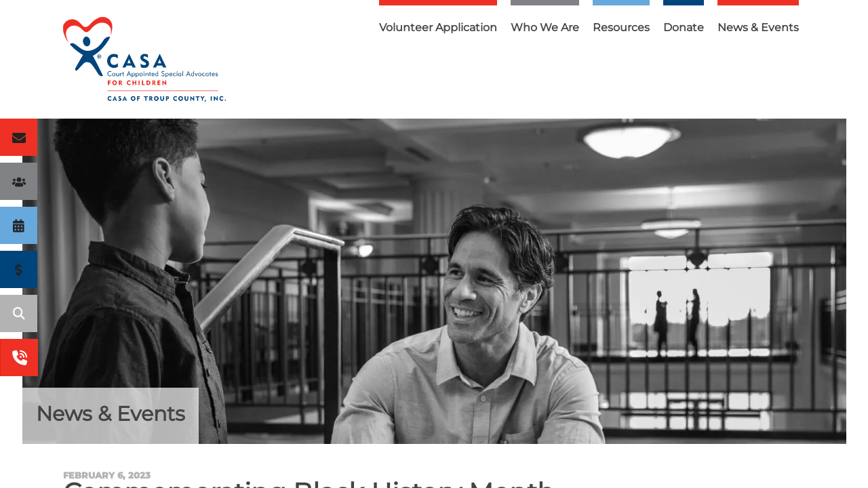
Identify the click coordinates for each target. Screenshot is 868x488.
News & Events (758, 27)
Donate (684, 27)
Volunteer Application (438, 27)
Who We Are (545, 27)
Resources (621, 27)
